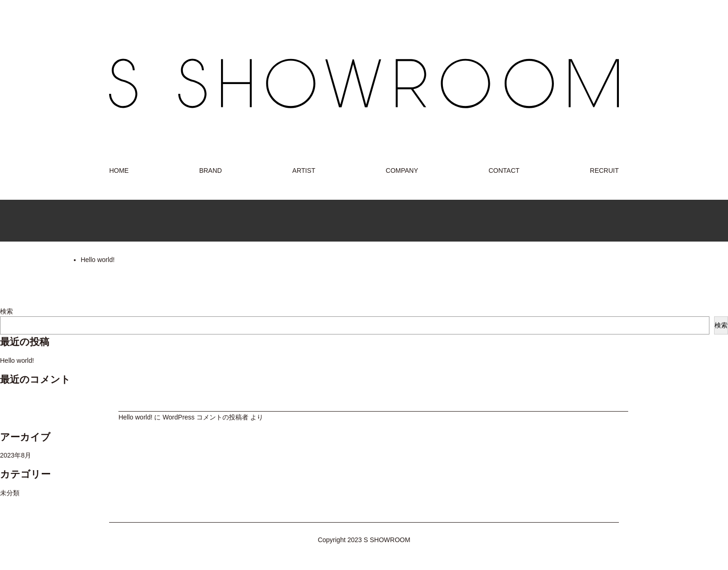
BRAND (211, 170)
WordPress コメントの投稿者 (205, 417)
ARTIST (304, 170)
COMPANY (402, 170)
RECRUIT (604, 170)
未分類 (10, 493)
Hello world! (98, 260)
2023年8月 (16, 455)
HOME (119, 170)
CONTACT (504, 170)
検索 (6, 311)
